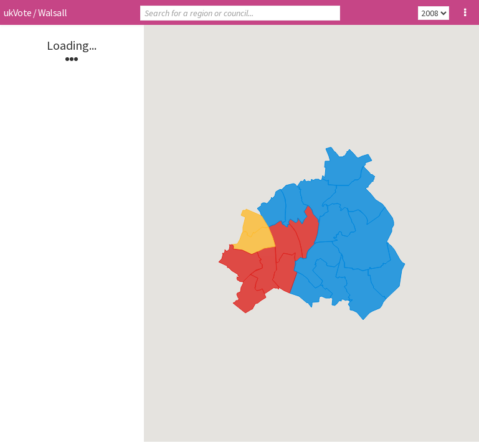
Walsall (53, 12)
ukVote (17, 12)
